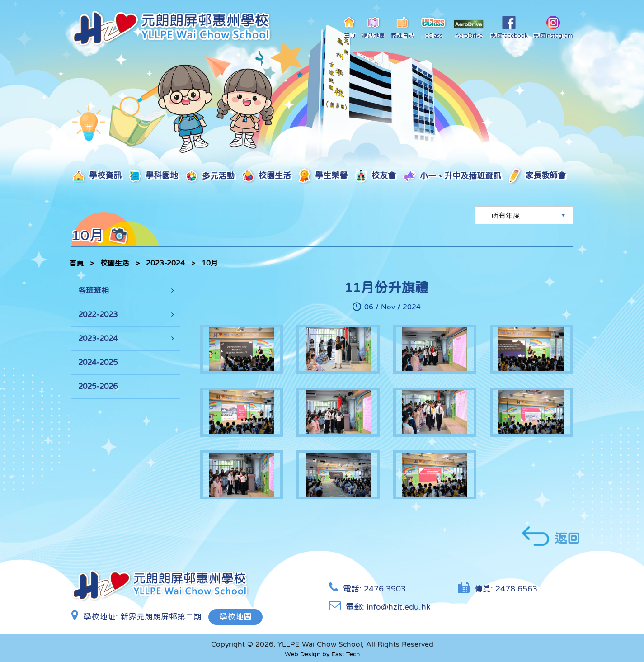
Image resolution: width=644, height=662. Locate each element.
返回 (551, 536)
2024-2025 (98, 362)
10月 (210, 263)
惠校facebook (509, 27)
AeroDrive (469, 29)
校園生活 (266, 176)
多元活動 (209, 176)
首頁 (76, 263)
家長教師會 (537, 176)
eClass (434, 27)
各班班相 (94, 291)
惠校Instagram (553, 27)
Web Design (303, 654)
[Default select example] (524, 215)
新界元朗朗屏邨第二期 (161, 617)
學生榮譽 (322, 176)
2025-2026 (98, 386)
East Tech (346, 654)
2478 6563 (516, 589)
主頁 (350, 27)
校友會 (375, 176)
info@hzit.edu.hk (399, 607)
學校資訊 (96, 176)
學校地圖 (235, 617)
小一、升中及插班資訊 (452, 176)
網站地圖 (374, 27)
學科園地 (153, 176)
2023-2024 (165, 263)
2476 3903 (385, 589)
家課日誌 (403, 27)
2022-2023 (98, 314)
